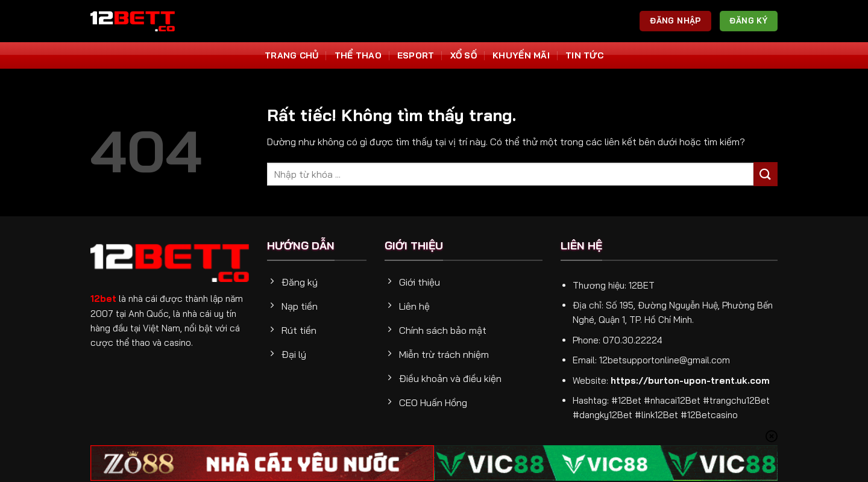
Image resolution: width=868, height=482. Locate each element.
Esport (416, 55)
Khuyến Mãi (521, 55)
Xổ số (464, 55)
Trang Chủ (292, 55)
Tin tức (584, 55)
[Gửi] (766, 174)
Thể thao (358, 55)
